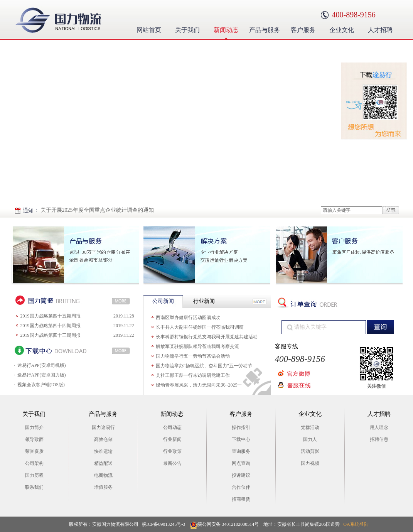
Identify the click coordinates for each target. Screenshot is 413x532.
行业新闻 (172, 439)
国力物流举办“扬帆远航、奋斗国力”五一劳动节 (204, 366)
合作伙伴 (241, 487)
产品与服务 (265, 29)
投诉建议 (241, 475)
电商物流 (103, 475)
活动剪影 (310, 451)
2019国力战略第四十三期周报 (51, 335)
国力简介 (34, 427)
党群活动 (310, 427)
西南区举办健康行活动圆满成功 (188, 318)
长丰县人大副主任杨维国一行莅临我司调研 (200, 327)
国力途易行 (103, 427)
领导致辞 (34, 439)
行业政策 (172, 451)
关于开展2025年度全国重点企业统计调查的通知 (97, 210)
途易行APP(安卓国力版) (42, 375)
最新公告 (172, 463)
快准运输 (103, 451)
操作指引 (241, 427)
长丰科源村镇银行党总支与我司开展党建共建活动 (207, 337)
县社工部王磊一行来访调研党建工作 (193, 375)
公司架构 (34, 463)
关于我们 (190, 29)
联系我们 (34, 487)
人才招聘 (382, 29)
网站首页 (149, 30)
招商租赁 (241, 499)
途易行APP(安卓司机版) (42, 365)
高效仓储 (103, 439)
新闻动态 (228, 29)
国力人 (310, 439)
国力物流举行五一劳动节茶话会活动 (193, 356)
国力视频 (310, 463)
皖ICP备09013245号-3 (164, 524)
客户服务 (305, 29)
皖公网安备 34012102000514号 (224, 524)
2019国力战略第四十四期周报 (51, 326)
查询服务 (241, 451)
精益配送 (103, 463)
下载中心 (241, 439)
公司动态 (172, 427)
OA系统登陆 (356, 524)
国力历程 (34, 475)
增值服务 (103, 487)
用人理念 (379, 427)
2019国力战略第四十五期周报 (51, 316)
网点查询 (241, 463)
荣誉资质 (34, 451)
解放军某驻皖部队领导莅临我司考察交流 (197, 346)
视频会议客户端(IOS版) (41, 385)
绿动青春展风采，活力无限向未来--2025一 (199, 385)
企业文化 (344, 29)
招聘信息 (379, 439)
